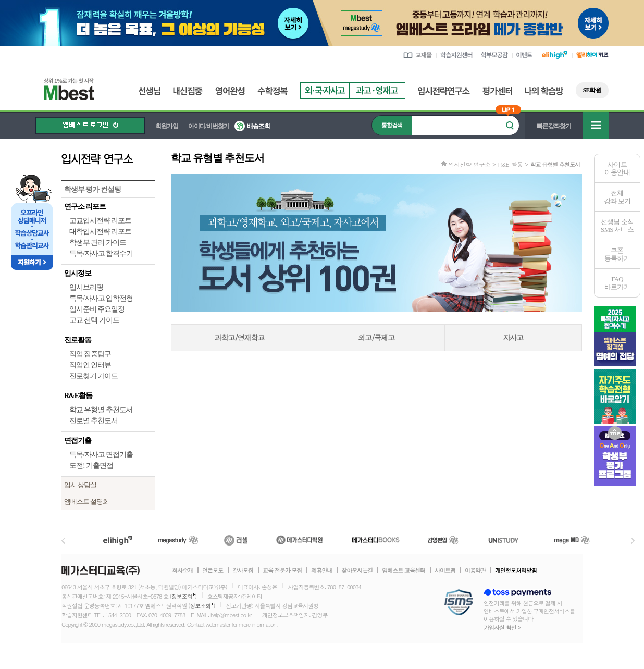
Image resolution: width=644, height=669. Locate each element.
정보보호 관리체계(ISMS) (459, 603)
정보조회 (182, 596)
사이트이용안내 (617, 168)
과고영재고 (377, 91)
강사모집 (243, 571)
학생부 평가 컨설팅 (92, 189)
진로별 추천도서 (94, 421)
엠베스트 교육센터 (404, 571)
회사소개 (182, 571)
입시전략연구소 (444, 91)
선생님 (149, 91)
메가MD (573, 540)
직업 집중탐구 (90, 354)
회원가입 (167, 126)
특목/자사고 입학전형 (101, 298)
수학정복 (273, 91)
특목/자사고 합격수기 (101, 253)
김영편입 (443, 540)
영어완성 (230, 91)
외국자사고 (325, 91)
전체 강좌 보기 (617, 197)
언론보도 (213, 571)
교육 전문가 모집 (282, 571)
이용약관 (475, 571)
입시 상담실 (80, 485)
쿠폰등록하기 (617, 254)
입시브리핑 (86, 287)
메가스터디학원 (299, 540)
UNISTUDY (509, 540)
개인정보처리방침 (516, 571)
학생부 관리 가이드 (98, 243)
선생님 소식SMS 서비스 (617, 226)
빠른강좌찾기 (554, 126)
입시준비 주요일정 (97, 309)
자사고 (513, 338)
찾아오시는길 (357, 571)
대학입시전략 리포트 (100, 232)
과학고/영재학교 (240, 338)
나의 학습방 (544, 91)
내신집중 (188, 91)
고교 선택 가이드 (94, 320)
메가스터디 (178, 540)
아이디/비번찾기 (209, 126)
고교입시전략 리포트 (100, 221)
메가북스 (376, 540)
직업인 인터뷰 (90, 365)
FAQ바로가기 (617, 283)
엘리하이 (118, 540)
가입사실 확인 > (502, 628)
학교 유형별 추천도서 (101, 410)
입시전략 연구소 (108, 158)
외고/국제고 (376, 338)
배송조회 (258, 126)
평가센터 (497, 91)
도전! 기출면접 (91, 466)
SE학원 (592, 90)
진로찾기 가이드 (94, 376)
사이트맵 (445, 571)
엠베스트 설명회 (86, 501)
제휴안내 (321, 571)
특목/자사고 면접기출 (101, 455)
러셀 (236, 540)
